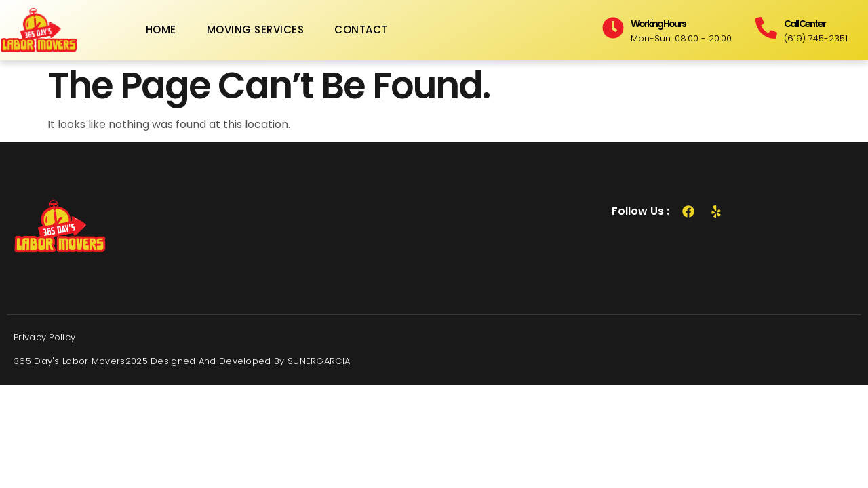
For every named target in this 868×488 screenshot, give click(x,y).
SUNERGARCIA (319, 361)
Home (161, 29)
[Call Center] (766, 28)
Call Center (805, 24)
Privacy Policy (44, 337)
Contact (361, 29)
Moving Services (256, 29)
